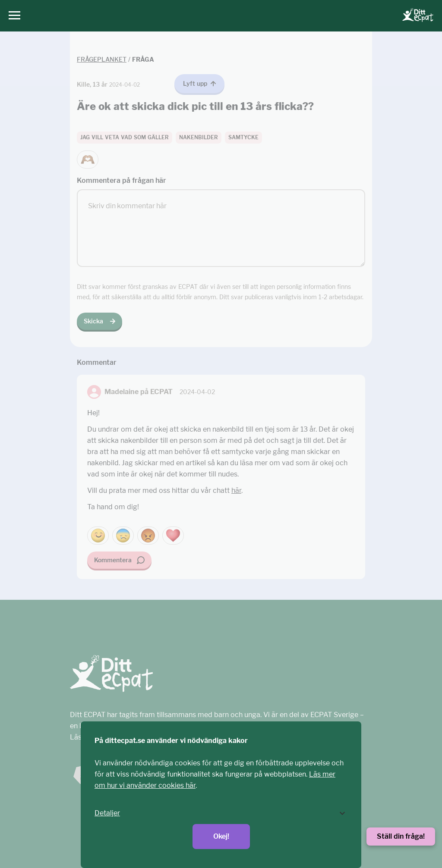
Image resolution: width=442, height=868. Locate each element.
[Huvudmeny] (12, 16)
